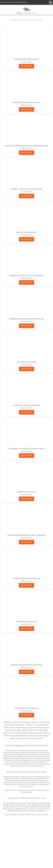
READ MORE (26, 66)
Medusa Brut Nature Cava (26, 622)
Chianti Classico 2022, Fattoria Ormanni (26, 189)
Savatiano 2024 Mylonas (26, 362)
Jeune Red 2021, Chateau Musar (27, 59)
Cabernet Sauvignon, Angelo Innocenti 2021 (26, 319)
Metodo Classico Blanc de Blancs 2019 (26, 665)
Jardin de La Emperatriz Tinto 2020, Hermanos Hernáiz (26, 146)
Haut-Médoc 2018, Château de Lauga (26, 103)
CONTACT (20, 13)
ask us (28, 815)
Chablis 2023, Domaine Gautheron (26, 405)
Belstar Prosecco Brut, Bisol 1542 (26, 578)
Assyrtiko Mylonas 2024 (26, 492)
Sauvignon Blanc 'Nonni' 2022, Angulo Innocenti (27, 535)
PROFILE (28, 13)
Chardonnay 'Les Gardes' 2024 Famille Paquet (27, 449)
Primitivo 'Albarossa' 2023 (27, 232)
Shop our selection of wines (14, 815)
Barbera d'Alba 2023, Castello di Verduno (27, 276)
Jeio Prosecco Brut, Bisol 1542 (26, 708)
